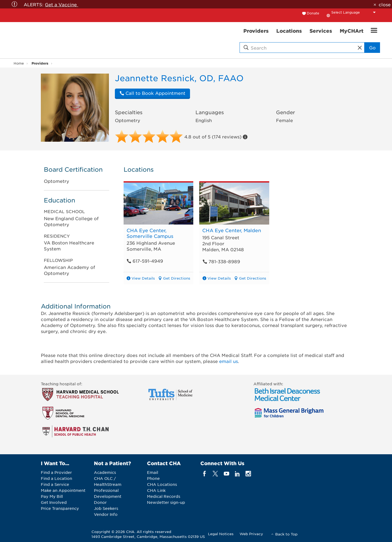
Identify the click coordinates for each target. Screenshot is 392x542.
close (385, 4)
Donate (313, 13)
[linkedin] (237, 474)
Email (153, 472)
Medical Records (164, 496)
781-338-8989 (221, 261)
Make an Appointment (63, 490)
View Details (143, 278)
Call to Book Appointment (152, 93)
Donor (100, 502)
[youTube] (226, 474)
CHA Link (156, 490)
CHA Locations (162, 484)
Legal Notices (221, 534)
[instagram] (248, 474)
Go (372, 47)
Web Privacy (251, 534)
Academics (105, 472)
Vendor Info (106, 514)
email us (229, 361)
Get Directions (177, 278)
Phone (153, 478)
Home (19, 63)
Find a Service (55, 484)
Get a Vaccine (62, 4)
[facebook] (205, 474)
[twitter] (215, 474)
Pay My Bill (52, 496)
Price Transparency (60, 508)
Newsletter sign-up (166, 502)
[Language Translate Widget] (355, 12)
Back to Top (286, 534)
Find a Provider (56, 472)
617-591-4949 (145, 261)
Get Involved (54, 502)
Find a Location (56, 478)
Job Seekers (106, 508)
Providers (40, 63)
